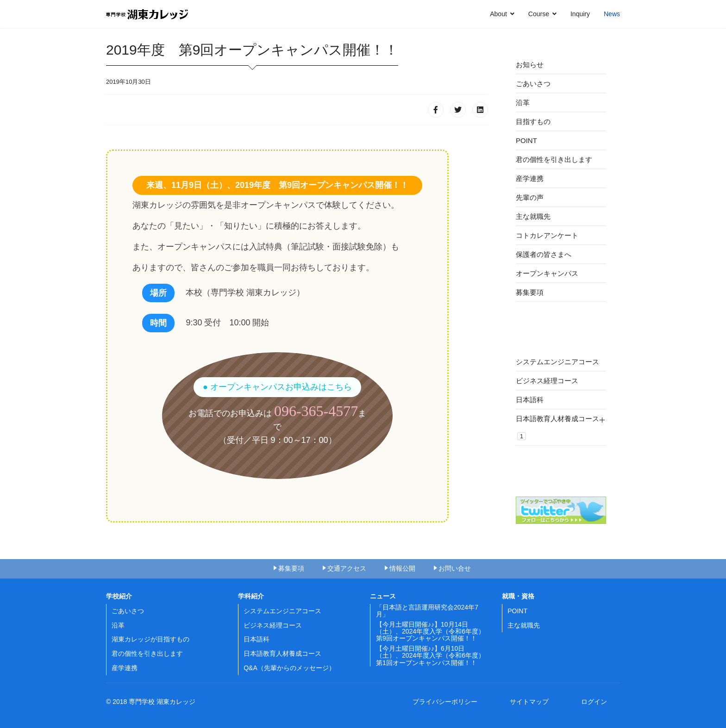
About (498, 14)
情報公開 (402, 568)
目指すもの (533, 121)
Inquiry (580, 14)
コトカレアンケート (547, 235)
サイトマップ (532, 702)
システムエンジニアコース (557, 362)
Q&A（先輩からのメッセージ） (289, 668)
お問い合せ (455, 568)
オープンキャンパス (547, 273)
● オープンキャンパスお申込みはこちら (277, 387)
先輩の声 (530, 197)
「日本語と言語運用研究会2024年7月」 (427, 611)
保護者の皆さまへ (544, 254)
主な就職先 (533, 216)
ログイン (594, 702)
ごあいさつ (533, 84)
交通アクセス (347, 568)
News (612, 14)
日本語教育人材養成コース (557, 427)
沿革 (523, 103)
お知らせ (530, 65)
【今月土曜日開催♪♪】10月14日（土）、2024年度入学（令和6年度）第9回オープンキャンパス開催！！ (430, 632)
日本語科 (530, 400)
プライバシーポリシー (448, 702)
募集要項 (530, 292)
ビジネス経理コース (547, 381)
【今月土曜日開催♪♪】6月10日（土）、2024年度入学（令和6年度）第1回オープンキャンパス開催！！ (430, 656)
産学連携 (530, 178)
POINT (526, 140)
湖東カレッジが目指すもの (150, 639)
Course (539, 14)
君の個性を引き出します (554, 159)
